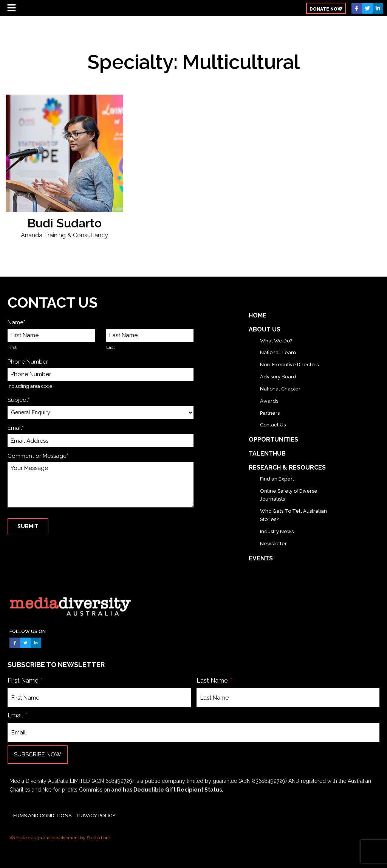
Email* (16, 428)
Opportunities (273, 439)
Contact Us (273, 425)
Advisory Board (278, 377)
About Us (265, 329)
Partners (270, 413)
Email (16, 715)
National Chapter (280, 389)
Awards (269, 401)
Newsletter (273, 544)
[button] (326, 8)
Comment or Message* (38, 456)
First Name (24, 681)
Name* (16, 322)
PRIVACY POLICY (96, 816)
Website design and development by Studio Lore (60, 838)
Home (258, 315)
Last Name (213, 681)
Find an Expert (277, 479)
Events (261, 558)
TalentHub (267, 453)
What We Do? (276, 341)
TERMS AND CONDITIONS (40, 816)
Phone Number (28, 362)
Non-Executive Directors (289, 365)
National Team (278, 352)
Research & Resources (287, 467)
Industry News (277, 531)
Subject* (19, 400)
